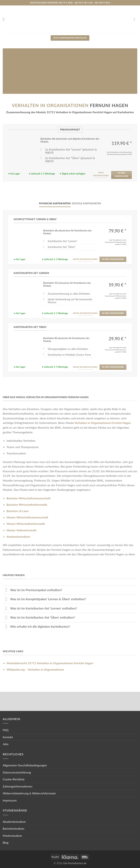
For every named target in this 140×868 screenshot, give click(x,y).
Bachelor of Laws (18, 511)
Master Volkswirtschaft (22, 530)
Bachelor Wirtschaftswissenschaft (29, 498)
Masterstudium (12, 836)
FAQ (6, 730)
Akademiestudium (18, 537)
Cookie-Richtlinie (14, 779)
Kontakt (8, 737)
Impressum (10, 800)
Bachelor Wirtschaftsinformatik (27, 505)
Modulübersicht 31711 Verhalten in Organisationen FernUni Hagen (50, 663)
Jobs (6, 744)
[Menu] (5, 19)
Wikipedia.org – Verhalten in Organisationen (35, 669)
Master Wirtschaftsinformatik (26, 524)
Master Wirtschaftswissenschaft (27, 517)
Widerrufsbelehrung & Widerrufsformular (29, 793)
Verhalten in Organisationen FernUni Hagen (103, 423)
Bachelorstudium (13, 828)
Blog (6, 842)
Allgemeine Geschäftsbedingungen (25, 765)
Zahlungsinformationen (17, 786)
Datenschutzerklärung (17, 772)
